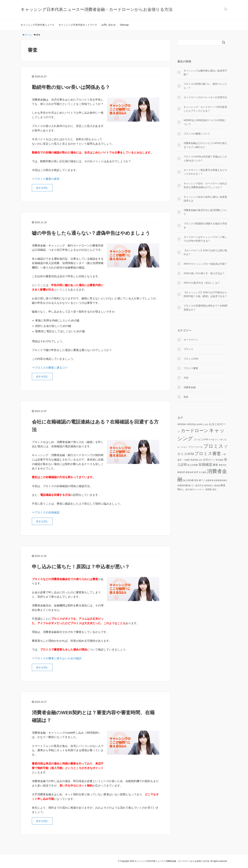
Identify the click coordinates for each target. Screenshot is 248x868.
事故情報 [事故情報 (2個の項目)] (194, 460)
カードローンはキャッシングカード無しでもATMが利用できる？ (205, 239)
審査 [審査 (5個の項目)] (215, 465)
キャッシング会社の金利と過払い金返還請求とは (205, 199)
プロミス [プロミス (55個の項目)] (213, 446)
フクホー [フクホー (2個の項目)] (184, 447)
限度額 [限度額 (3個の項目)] (209, 489)
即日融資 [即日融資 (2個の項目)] (220, 460)
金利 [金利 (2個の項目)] (187, 489)
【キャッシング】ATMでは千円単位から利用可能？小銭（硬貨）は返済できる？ (205, 294)
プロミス (188, 349)
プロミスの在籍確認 (47, 512)
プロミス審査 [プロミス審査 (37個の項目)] (208, 453)
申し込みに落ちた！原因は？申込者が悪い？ (81, 567)
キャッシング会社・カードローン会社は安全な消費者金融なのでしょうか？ (205, 185)
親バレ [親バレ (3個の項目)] (192, 485)
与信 (186, 378)
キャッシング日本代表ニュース (38, 25)
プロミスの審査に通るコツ (51, 368)
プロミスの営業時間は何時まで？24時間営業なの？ (205, 308)
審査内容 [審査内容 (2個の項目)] (223, 465)
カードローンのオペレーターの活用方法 (205, 97)
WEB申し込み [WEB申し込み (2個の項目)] (203, 424)
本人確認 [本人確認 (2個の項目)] (203, 472)
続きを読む (42, 188)
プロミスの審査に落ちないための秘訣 (58, 658)
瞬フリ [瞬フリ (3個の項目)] (202, 480)
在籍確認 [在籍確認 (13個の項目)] (205, 464)
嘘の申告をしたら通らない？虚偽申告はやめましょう (91, 233)
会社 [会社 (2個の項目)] (201, 460)
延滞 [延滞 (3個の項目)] (196, 472)
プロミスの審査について (197, 134)
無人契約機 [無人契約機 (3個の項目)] (188, 480)
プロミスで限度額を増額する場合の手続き (205, 225)
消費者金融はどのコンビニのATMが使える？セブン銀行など (205, 145)
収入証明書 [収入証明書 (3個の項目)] (193, 465)
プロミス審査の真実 (47, 179)
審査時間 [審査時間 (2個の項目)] (181, 472)
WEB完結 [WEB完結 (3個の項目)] (192, 424)
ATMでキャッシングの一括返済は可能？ (205, 264)
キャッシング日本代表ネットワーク (78, 25)
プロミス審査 (191, 368)
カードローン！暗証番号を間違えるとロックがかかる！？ (205, 172)
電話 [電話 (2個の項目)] (214, 489)
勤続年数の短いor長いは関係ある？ (71, 87)
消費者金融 (190, 387)
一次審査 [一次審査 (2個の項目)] (186, 460)
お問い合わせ (108, 25)
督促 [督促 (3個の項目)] (196, 480)
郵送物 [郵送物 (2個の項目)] (217, 485)
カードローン (191, 340)
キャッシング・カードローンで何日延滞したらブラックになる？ (205, 109)
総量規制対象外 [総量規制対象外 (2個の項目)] (221, 480)
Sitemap (124, 25)
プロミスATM (191, 359)
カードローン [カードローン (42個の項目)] (195, 431)
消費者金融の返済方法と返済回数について (205, 212)
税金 (186, 397)
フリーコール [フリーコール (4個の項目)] (195, 447)
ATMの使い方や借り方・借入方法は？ (204, 273)
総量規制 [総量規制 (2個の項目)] (210, 480)
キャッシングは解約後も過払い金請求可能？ (205, 73)
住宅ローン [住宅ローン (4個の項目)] (209, 460)
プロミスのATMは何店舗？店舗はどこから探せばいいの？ (205, 158)
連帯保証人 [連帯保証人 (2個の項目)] (209, 485)
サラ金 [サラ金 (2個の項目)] (211, 440)
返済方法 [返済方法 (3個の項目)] (199, 485)
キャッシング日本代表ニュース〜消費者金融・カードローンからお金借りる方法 (97, 9)
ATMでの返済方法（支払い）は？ (202, 283)
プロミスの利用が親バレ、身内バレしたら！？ (205, 86)
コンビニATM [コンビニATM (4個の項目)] (201, 439)
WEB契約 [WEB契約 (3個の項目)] (182, 424)
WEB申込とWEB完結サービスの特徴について (205, 122)
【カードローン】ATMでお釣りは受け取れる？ (205, 252)
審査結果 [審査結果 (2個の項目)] (189, 472)
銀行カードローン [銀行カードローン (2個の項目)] (197, 489)
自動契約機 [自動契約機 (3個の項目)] (183, 485)
